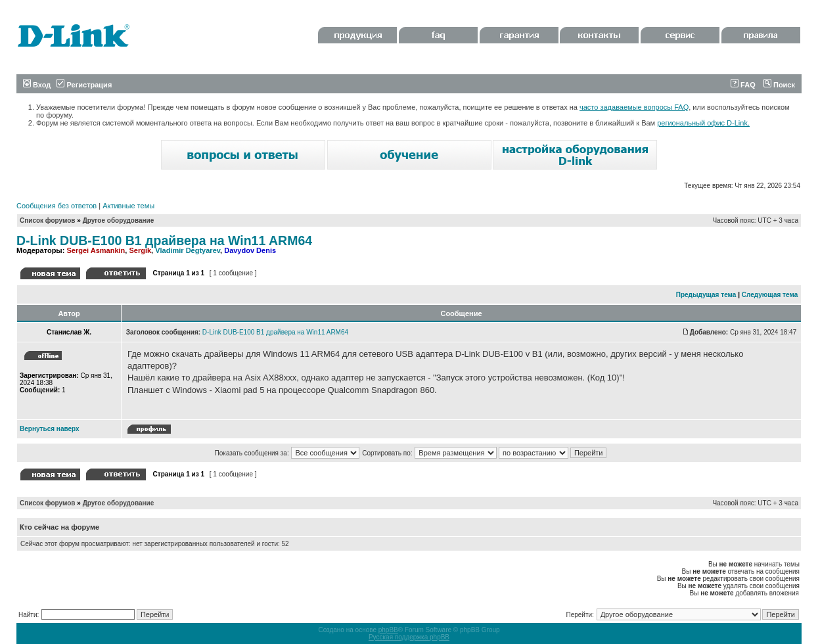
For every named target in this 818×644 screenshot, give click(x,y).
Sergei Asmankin (96, 250)
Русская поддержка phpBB (409, 637)
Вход (37, 85)
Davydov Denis (250, 250)
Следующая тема (770, 295)
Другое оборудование (119, 220)
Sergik (140, 250)
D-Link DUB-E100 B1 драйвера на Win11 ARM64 (164, 241)
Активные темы (128, 206)
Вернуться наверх (50, 429)
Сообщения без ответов (57, 206)
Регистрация (84, 85)
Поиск (779, 85)
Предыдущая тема (706, 295)
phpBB (388, 630)
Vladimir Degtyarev (188, 250)
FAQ (743, 85)
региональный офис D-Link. (703, 123)
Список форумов (48, 220)
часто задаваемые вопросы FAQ (634, 107)
